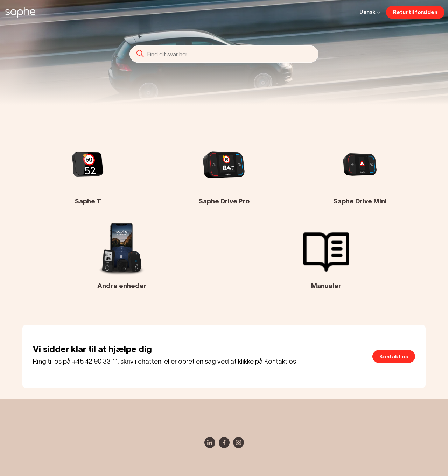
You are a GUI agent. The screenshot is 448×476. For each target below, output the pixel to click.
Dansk (370, 12)
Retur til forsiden (415, 12)
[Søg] (224, 54)
